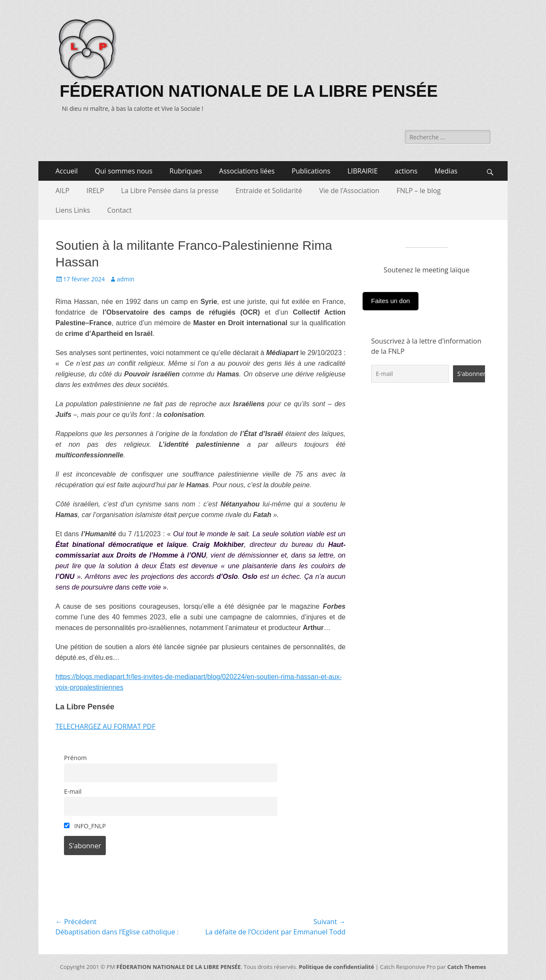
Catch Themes (466, 967)
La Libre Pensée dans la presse (170, 191)
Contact (119, 210)
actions (406, 171)
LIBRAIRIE (362, 171)
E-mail (73, 791)
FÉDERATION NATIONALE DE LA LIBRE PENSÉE (249, 91)
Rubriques (186, 171)
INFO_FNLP (85, 826)
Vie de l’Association (349, 191)
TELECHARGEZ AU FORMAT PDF (105, 726)
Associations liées (247, 171)
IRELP (95, 191)
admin (126, 279)
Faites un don (391, 301)
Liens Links (73, 210)
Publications (311, 171)
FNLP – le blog (418, 191)
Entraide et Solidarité (269, 191)
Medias (446, 171)
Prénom (75, 758)
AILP (62, 191)
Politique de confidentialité (337, 967)
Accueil (67, 171)
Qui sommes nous (123, 171)
